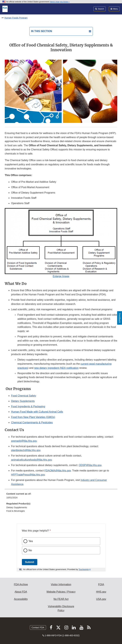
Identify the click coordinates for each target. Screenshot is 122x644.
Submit (30, 562)
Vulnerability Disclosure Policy (61, 608)
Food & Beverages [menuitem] (16, 511)
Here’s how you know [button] (60, 2)
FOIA (101, 584)
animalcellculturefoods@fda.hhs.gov (31, 460)
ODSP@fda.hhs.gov (90, 465)
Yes (31, 541)
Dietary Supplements (23, 401)
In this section (42, 31)
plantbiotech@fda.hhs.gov (26, 450)
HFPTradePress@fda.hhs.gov (28, 475)
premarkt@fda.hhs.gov (24, 441)
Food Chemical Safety (24, 396)
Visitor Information (61, 584)
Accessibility (21, 599)
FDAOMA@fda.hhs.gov (58, 471)
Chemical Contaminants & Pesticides (32, 422)
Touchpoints (84, 569)
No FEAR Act (61, 599)
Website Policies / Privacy (61, 592)
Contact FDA (38, 628)
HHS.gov (101, 592)
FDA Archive (21, 584)
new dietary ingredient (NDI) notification (56, 368)
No (30, 550)
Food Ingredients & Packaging (28, 406)
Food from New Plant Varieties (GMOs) (33, 417)
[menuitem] (61, 497)
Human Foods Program (16, 18)
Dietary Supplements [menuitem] (17, 507)
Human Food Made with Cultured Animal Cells (37, 412)
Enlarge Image (61, 276)
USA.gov (101, 599)
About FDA (21, 592)
